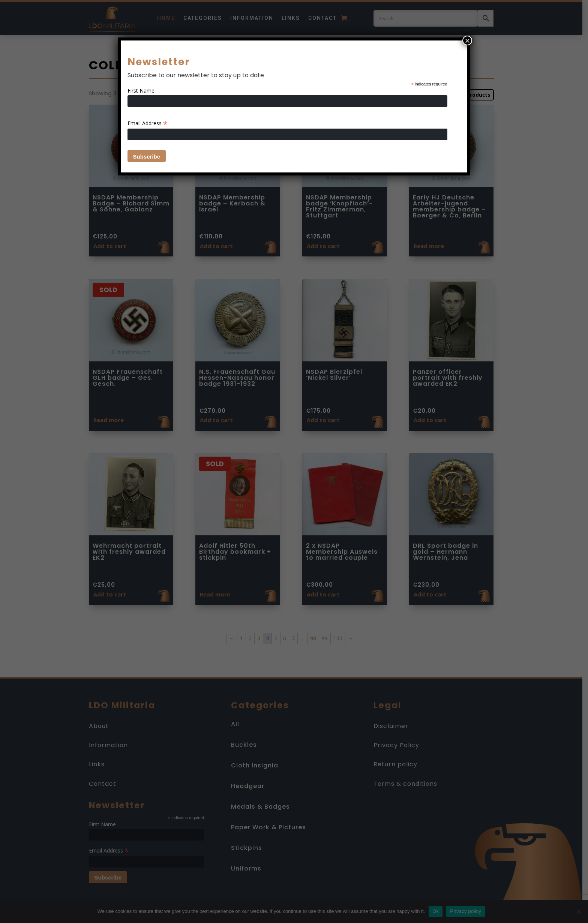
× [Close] (467, 40)
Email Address (148, 123)
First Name (141, 91)
